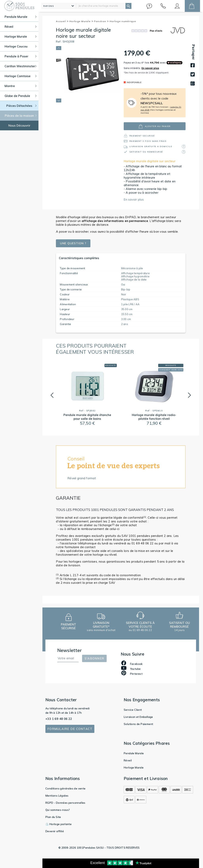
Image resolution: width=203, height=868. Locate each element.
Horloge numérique (123, 21)
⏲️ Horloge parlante (58, 824)
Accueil (62, 21)
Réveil (128, 760)
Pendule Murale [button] (21, 17)
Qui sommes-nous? (58, 810)
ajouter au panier (155, 126)
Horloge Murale (81, 21)
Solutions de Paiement (138, 724)
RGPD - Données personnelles (65, 803)
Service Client (133, 710)
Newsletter (70, 650)
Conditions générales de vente (66, 788)
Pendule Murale (134, 753)
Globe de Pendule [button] (21, 96)
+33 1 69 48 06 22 (59, 719)
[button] (149, 6)
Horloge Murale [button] (21, 36)
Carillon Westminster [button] (21, 66)
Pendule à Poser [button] (21, 56)
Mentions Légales (57, 796)
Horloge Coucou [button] (21, 46)
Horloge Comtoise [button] (21, 76)
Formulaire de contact (70, 729)
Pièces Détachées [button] (22, 106)
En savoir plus (134, 199)
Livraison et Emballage (138, 717)
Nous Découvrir (19, 126)
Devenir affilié (55, 831)
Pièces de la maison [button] (21, 116)
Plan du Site (53, 817)
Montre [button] (21, 86)
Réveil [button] (21, 27)
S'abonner (94, 658)
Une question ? (74, 243)
